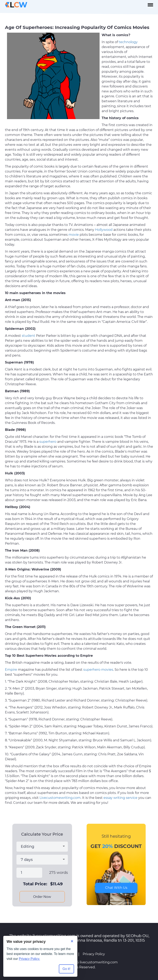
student (28, 336)
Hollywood (104, 230)
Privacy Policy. (30, 959)
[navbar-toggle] (150, 5)
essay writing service (120, 798)
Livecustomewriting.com (60, 798)
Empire (11, 670)
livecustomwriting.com (99, 962)
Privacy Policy (94, 954)
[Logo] (16, 5)
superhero (48, 442)
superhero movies (98, 670)
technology (128, 42)
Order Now (42, 897)
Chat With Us (116, 888)
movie (74, 235)
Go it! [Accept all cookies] (66, 969)
